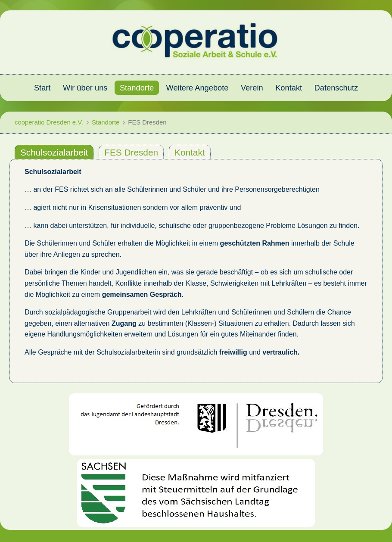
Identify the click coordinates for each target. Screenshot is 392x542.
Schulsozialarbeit (54, 152)
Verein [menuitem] (252, 88)
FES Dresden (131, 152)
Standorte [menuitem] (137, 88)
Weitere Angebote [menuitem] (198, 88)
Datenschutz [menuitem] (336, 88)
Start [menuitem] (42, 88)
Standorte (106, 122)
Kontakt (190, 152)
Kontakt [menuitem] (289, 88)
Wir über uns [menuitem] (85, 88)
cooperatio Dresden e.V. (49, 122)
